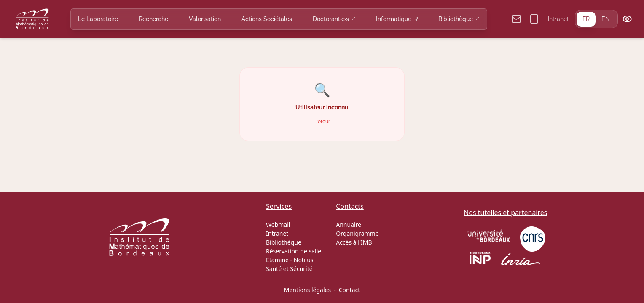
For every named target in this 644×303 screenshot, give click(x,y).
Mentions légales (308, 290)
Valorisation (205, 19)
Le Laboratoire (98, 19)
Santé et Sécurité (289, 269)
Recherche (153, 19)
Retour (322, 121)
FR (586, 19)
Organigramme (357, 233)
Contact (350, 290)
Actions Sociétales (267, 19)
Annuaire (349, 225)
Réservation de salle (294, 251)
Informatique (397, 19)
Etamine (277, 260)
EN (606, 19)
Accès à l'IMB (354, 242)
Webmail (278, 225)
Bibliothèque (459, 19)
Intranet (558, 19)
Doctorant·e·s (334, 19)
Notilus (304, 260)
